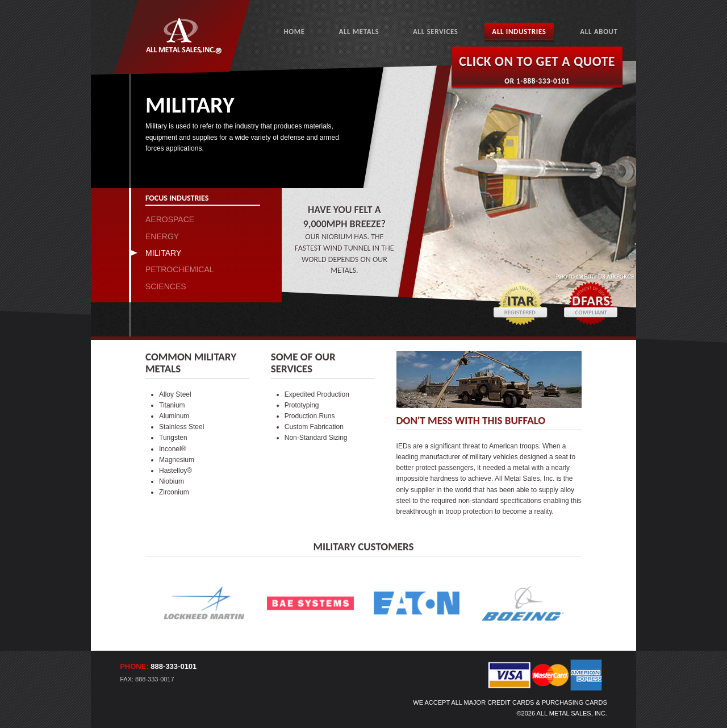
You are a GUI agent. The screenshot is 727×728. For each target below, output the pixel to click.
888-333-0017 (155, 679)
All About (599, 32)
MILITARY (163, 253)
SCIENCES (166, 286)
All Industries (519, 32)
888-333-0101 (174, 666)
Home (294, 32)
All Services (436, 32)
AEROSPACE (170, 219)
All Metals (359, 32)
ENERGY (162, 236)
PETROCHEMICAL (180, 269)
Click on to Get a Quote (537, 61)
